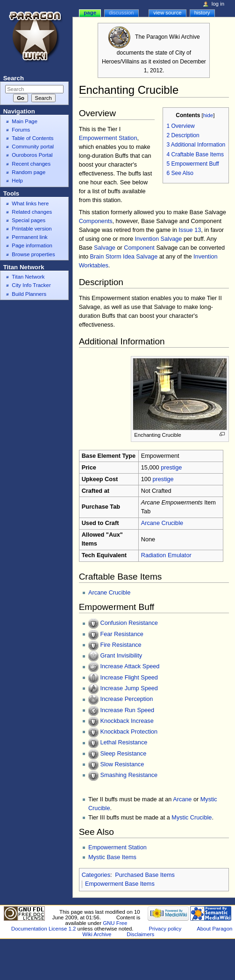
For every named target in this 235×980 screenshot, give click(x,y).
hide (208, 115)
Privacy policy (165, 929)
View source (167, 13)
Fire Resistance (121, 645)
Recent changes (31, 164)
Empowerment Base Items (120, 884)
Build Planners (29, 294)
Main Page (25, 121)
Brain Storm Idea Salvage (124, 257)
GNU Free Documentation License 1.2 (69, 926)
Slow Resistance (122, 764)
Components (96, 221)
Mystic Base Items (112, 857)
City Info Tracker (31, 285)
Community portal (33, 147)
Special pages (28, 220)
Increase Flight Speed (129, 678)
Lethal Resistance (124, 743)
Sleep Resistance (123, 754)
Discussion (121, 13)
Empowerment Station (108, 138)
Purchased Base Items (145, 875)
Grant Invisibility (121, 656)
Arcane (182, 799)
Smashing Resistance (129, 775)
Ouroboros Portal (32, 155)
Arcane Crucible (162, 523)
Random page (28, 172)
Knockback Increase (127, 721)
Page (90, 13)
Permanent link (29, 237)
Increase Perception (126, 700)
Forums (21, 130)
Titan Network (28, 277)
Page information (32, 245)
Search (14, 78)
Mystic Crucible (192, 818)
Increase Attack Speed (130, 667)
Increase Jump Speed (129, 688)
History (202, 13)
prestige (171, 468)
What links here (30, 203)
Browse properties (33, 254)
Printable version (32, 229)
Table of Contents (32, 138)
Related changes (32, 212)
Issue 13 (190, 230)
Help (17, 181)
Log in (218, 4)
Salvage (105, 248)
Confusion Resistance (129, 623)
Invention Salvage (159, 239)
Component (139, 248)
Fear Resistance (121, 634)
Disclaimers (140, 934)
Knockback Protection (129, 732)
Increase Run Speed (127, 710)
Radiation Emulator (166, 555)
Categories (96, 875)
